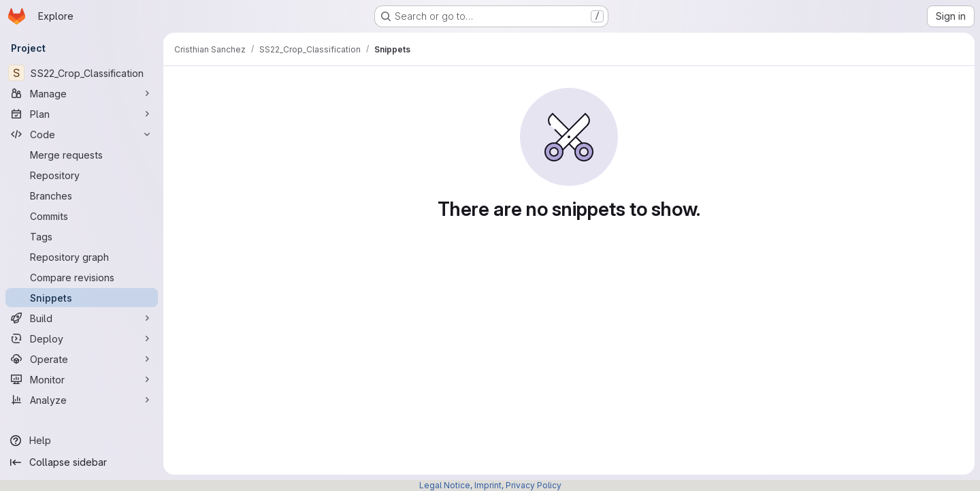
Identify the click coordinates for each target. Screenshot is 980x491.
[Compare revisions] (82, 277)
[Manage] (82, 93)
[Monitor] (82, 379)
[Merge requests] (82, 155)
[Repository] (82, 175)
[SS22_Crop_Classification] (82, 73)
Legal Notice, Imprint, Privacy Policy (490, 485)
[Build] (82, 318)
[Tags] (82, 236)
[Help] (82, 441)
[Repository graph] (82, 257)
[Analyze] (82, 400)
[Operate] (82, 359)
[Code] (82, 134)
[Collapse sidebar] (82, 462)
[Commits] (82, 216)
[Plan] (82, 114)
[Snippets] (82, 298)
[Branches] (82, 195)
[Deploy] (82, 338)
